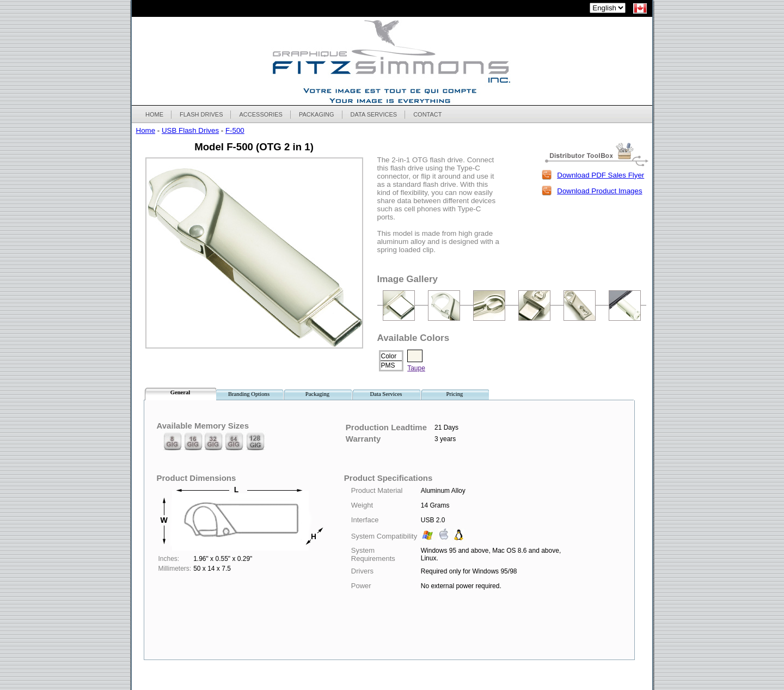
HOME (154, 114)
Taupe (416, 368)
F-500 (235, 130)
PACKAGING (316, 114)
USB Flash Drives (190, 130)
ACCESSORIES (260, 114)
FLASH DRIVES (201, 114)
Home (146, 130)
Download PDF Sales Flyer (601, 175)
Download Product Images (599, 191)
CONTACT (427, 114)
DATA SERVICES (374, 114)
